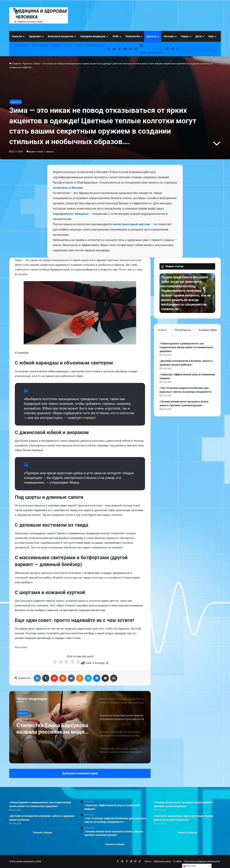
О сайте (79, 45)
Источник (21, 647)
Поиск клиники (40, 45)
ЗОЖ (115, 36)
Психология (133, 36)
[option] (80, 727)
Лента (68, 45)
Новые (162, 330)
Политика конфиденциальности (202, 861)
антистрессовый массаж (132, 224)
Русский (189, 866)
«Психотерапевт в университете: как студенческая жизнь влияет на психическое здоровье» (186, 347)
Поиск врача (21, 45)
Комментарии (208, 330)
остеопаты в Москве (68, 188)
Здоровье (35, 36)
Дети (198, 36)
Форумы (56, 45)
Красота (152, 36)
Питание (169, 36)
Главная (15, 64)
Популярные (183, 330)
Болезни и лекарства (61, 36)
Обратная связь (95, 45)
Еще (211, 36)
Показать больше (43, 832)
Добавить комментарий (80, 773)
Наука (185, 36)
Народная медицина (93, 36)
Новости (17, 36)
